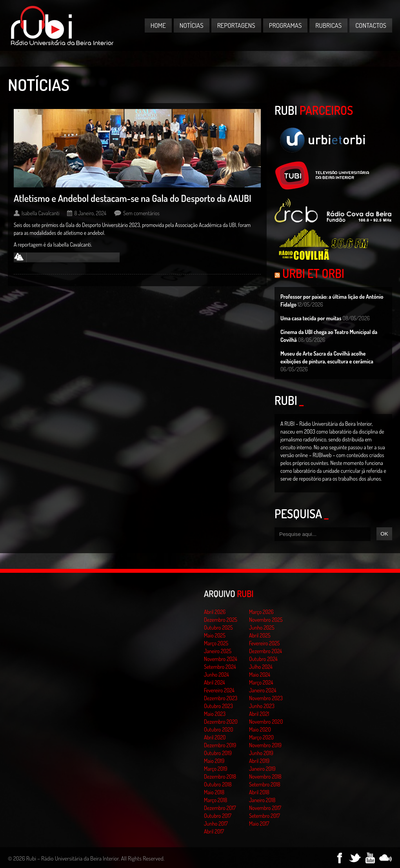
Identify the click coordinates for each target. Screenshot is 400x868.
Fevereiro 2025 (265, 643)
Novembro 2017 (265, 808)
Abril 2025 (260, 635)
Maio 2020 (260, 729)
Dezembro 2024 (265, 651)
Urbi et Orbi (313, 273)
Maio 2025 (215, 635)
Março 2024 (261, 682)
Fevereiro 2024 (219, 690)
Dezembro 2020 (221, 722)
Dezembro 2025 (221, 620)
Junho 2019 (261, 753)
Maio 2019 (214, 761)
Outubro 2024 (263, 659)
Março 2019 (216, 769)
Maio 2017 (259, 824)
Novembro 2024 (221, 659)
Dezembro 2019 (220, 745)
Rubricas (328, 25)
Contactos (371, 25)
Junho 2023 (262, 706)
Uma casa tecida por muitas (311, 318)
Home (158, 25)
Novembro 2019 (265, 745)
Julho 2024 (261, 667)
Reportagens (236, 25)
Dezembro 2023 (221, 698)
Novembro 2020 (266, 722)
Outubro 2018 (218, 784)
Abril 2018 (259, 792)
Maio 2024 (260, 675)
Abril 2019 (259, 761)
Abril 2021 (259, 714)
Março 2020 (261, 737)
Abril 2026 (215, 612)
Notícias (192, 25)
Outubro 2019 (218, 753)
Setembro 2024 (220, 667)
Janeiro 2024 (263, 690)
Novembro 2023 (266, 698)
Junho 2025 (262, 627)
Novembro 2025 (266, 620)
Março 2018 (215, 800)
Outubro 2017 (218, 816)
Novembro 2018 (265, 776)
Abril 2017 (214, 831)
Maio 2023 (215, 714)
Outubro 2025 (218, 627)
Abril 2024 (215, 682)
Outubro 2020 (218, 729)
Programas (285, 25)
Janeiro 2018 (262, 800)
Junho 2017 (216, 824)
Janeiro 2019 (262, 769)
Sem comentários (141, 213)
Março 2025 (216, 643)
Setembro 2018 (265, 784)
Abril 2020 (215, 737)
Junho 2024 (216, 675)
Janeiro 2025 (218, 651)
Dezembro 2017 (220, 808)
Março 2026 (261, 612)
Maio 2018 (214, 792)
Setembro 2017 (265, 816)
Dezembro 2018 (220, 776)
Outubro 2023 (218, 706)
